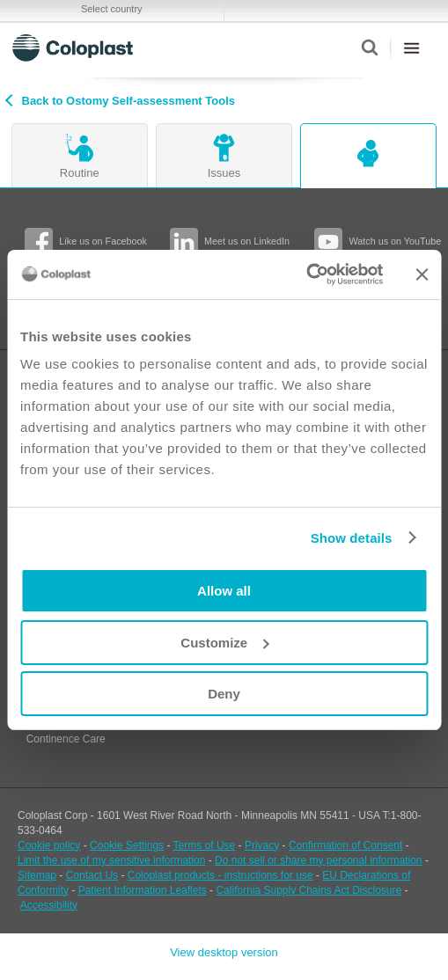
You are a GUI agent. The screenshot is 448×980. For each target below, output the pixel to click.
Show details (352, 538)
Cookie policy (49, 845)
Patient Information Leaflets (143, 890)
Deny (224, 694)
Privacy (262, 845)
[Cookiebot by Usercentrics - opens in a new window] (306, 274)
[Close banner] (422, 274)
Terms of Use (205, 845)
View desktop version (224, 952)
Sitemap (37, 875)
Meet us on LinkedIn (247, 241)
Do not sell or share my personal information (318, 860)
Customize (224, 643)
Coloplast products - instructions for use (220, 875)
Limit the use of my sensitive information (111, 860)
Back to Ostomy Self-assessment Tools (129, 101)
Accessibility (49, 905)
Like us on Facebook (103, 241)
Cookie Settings (127, 845)
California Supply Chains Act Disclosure (308, 890)
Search (369, 48)
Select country (112, 9)
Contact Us (92, 875)
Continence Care (66, 739)
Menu (411, 48)
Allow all (224, 591)
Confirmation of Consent (345, 845)
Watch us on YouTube (395, 241)
